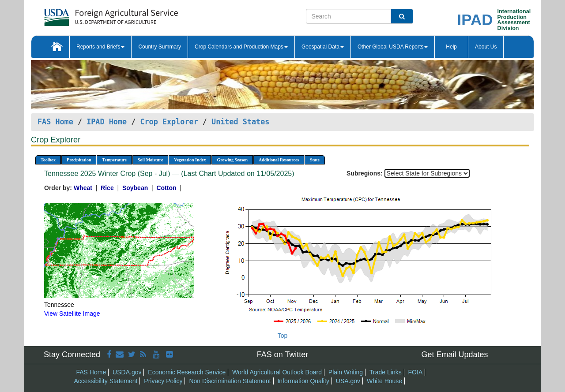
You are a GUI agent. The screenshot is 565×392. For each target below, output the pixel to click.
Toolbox (48, 160)
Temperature (114, 160)
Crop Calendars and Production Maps (241, 47)
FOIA (416, 372)
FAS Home (55, 122)
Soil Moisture (150, 160)
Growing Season (232, 160)
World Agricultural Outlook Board (277, 372)
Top (283, 336)
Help (451, 47)
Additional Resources (279, 160)
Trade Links (386, 372)
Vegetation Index (190, 160)
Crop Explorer (169, 122)
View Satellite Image (72, 314)
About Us (486, 47)
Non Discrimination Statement (230, 381)
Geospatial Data (323, 47)
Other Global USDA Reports (393, 47)
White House (384, 381)
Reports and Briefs (100, 47)
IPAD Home (107, 122)
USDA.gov (127, 372)
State (315, 160)
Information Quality (303, 381)
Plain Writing (346, 372)
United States (240, 122)
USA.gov (348, 381)
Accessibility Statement (106, 381)
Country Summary (160, 47)
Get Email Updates (454, 355)
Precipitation (79, 160)
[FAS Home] (89, 14)
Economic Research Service (187, 372)
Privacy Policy (163, 381)
